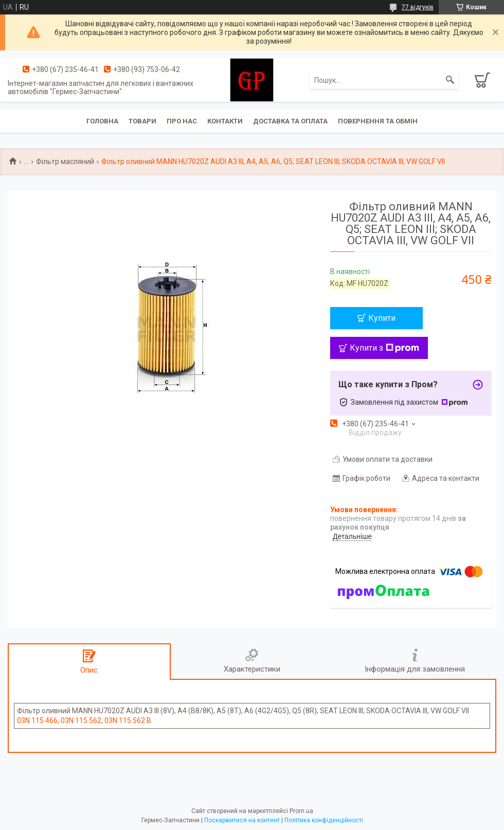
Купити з (384, 348)
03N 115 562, (83, 720)
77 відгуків (418, 7)
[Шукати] (450, 80)
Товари (142, 121)
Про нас (182, 121)
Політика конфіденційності (324, 820)
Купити (382, 318)
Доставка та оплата (290, 121)
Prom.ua (301, 811)
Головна (102, 121)
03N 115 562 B (128, 720)
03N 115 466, (39, 720)
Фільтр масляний (65, 161)
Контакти (225, 121)
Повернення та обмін (378, 121)
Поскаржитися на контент (242, 820)
